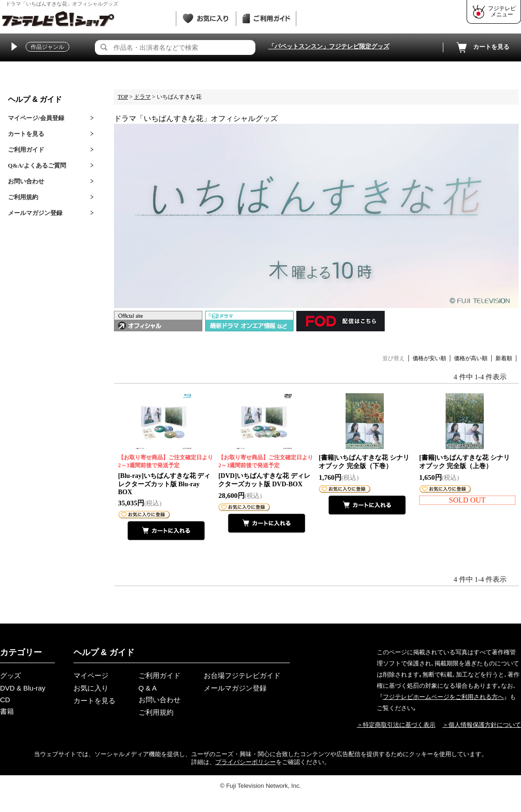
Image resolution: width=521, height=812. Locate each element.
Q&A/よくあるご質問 (37, 165)
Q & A (148, 688)
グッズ (10, 675)
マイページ (91, 675)
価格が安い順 (429, 358)
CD (5, 700)
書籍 (7, 711)
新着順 (504, 358)
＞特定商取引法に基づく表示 (396, 725)
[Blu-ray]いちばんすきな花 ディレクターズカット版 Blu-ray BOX (166, 475)
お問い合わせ (26, 181)
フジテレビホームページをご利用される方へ (443, 697)
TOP (123, 97)
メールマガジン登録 (35, 213)
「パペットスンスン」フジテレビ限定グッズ (329, 46)
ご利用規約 (23, 197)
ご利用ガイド (26, 150)
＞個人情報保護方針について (482, 725)
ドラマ (142, 97)
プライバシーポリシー (246, 762)
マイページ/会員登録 (36, 118)
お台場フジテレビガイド (242, 675)
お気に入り (91, 688)
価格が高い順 (471, 358)
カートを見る (482, 47)
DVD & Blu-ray (23, 688)
